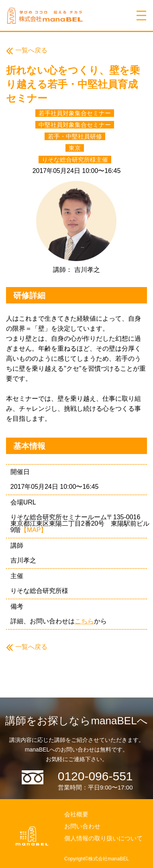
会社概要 (76, 814)
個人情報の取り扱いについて (103, 838)
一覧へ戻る (31, 50)
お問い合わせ (82, 826)
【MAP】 (34, 530)
